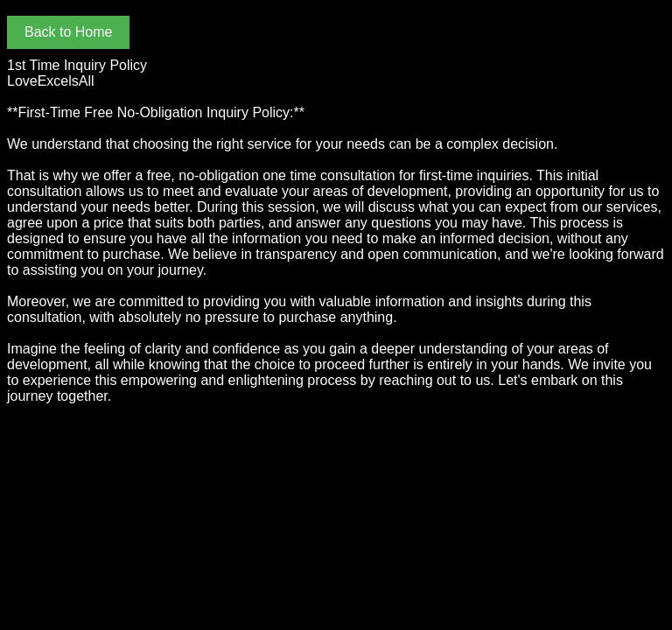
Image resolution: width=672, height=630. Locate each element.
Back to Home (68, 32)
